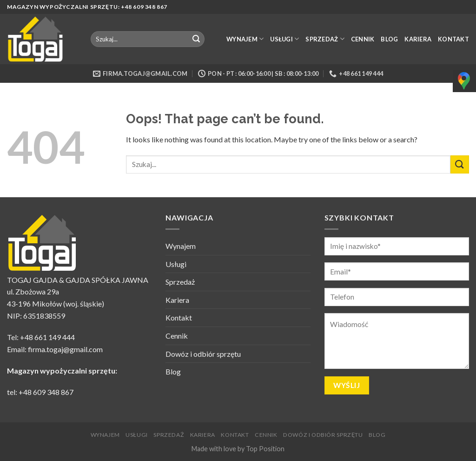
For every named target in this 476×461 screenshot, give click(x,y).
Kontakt (453, 39)
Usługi (284, 39)
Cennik (363, 39)
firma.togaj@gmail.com (65, 349)
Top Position (265, 449)
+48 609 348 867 (46, 392)
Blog (389, 39)
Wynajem (245, 39)
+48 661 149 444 (47, 337)
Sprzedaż (325, 39)
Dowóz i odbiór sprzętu (203, 354)
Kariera (418, 39)
